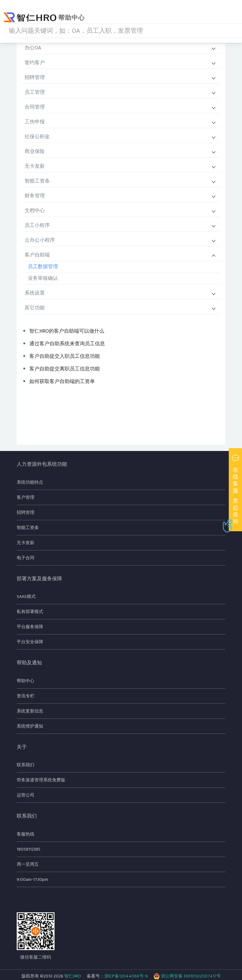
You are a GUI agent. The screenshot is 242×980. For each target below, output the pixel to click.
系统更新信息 (30, 711)
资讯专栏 (26, 696)
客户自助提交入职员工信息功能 (65, 356)
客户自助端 (37, 255)
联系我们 (26, 765)
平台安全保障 (30, 642)
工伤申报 (35, 122)
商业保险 (35, 152)
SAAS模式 (26, 597)
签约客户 (35, 63)
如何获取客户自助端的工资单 (62, 382)
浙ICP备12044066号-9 (126, 976)
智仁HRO (73, 976)
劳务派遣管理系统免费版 (41, 780)
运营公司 (26, 795)
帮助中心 (26, 681)
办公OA (33, 48)
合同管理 (35, 107)
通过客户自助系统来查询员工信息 (67, 344)
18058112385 (29, 849)
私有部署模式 (30, 612)
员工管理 (35, 92)
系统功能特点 (30, 482)
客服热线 (26, 834)
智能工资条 (37, 181)
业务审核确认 (43, 278)
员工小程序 (37, 225)
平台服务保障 (30, 627)
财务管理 (35, 196)
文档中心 (35, 211)
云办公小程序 (40, 240)
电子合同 (26, 558)
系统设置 (35, 293)
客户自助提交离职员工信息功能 (65, 369)
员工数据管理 (43, 267)
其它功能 (35, 308)
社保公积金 (37, 137)
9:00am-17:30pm (32, 879)
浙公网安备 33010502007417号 (187, 976)
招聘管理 (35, 78)
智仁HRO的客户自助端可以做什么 (67, 331)
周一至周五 (28, 864)
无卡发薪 (35, 166)
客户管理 (26, 497)
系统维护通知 (30, 726)
